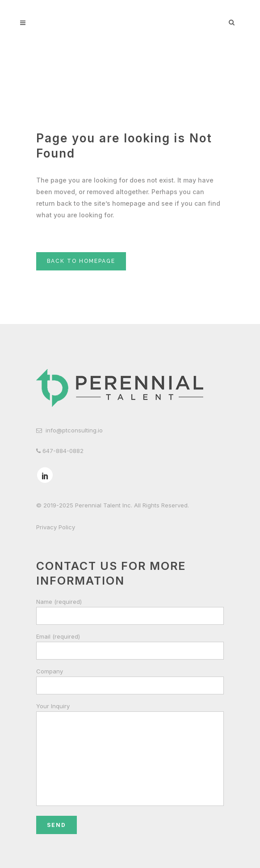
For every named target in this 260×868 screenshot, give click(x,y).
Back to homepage (81, 261)
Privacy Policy (56, 527)
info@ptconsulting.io (74, 430)
